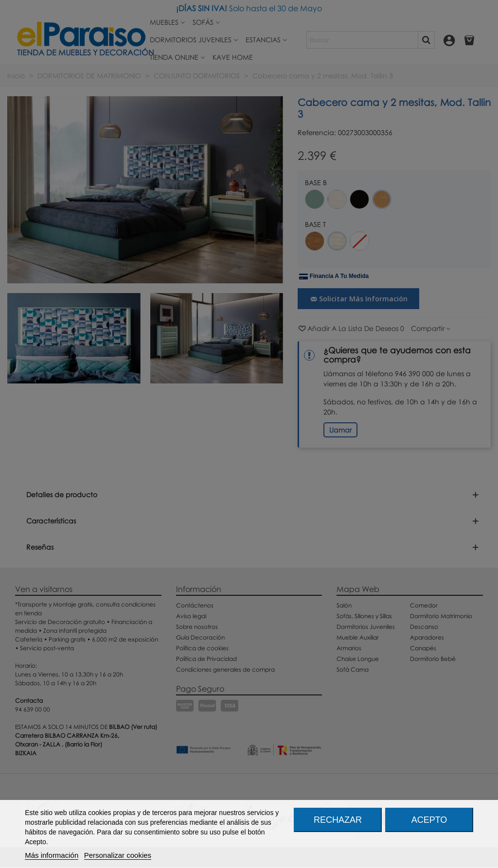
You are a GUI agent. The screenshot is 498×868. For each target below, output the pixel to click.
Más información (52, 855)
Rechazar (338, 820)
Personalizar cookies (118, 855)
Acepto (429, 820)
